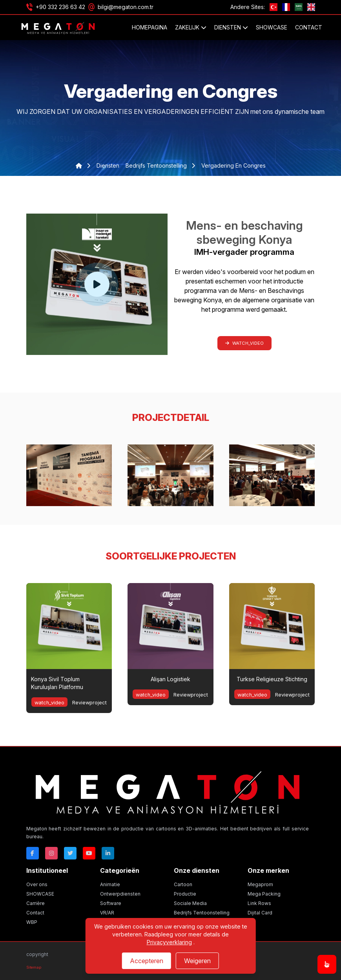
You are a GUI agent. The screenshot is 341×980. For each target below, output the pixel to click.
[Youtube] (89, 853)
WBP (32, 922)
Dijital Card (260, 913)
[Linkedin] (108, 853)
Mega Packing (264, 894)
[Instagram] (51, 853)
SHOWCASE (272, 27)
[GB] (311, 7)
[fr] (286, 7)
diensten (108, 165)
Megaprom (260, 884)
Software (111, 903)
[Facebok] (33, 853)
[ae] (299, 7)
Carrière (36, 903)
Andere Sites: (248, 7)
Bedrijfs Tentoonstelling (202, 913)
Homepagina (150, 27)
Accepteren (147, 961)
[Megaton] (168, 791)
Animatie (110, 884)
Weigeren (197, 961)
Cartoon (183, 884)
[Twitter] (70, 853)
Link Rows (259, 903)
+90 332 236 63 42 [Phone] (60, 7)
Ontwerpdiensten (120, 894)
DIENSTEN (231, 27)
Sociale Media (190, 903)
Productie (185, 894)
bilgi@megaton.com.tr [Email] (126, 7)
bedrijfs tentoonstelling (157, 165)
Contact (309, 27)
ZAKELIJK (191, 27)
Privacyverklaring (169, 942)
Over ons (37, 884)
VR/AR (107, 913)
